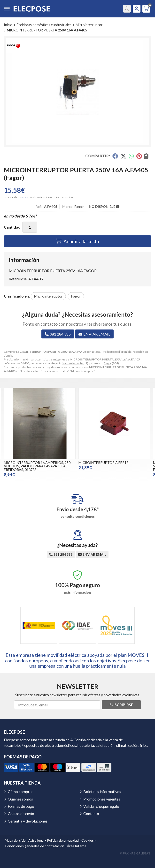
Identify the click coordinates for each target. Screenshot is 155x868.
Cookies (88, 840)
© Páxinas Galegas (135, 853)
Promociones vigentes (102, 799)
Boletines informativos (102, 791)
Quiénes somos (20, 799)
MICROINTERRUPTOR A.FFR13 (103, 463)
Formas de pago (21, 806)
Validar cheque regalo (101, 806)
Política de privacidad (63, 840)
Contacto (91, 813)
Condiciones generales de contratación (35, 846)
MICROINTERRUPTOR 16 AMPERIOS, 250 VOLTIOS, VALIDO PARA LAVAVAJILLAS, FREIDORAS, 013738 (37, 466)
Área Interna (77, 846)
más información (77, 592)
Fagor (108, 363)
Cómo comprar (20, 791)
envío (25, 197)
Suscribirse (121, 705)
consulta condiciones (78, 516)
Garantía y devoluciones (28, 821)
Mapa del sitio (15, 840)
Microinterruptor (73, 363)
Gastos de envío (21, 813)
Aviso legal (36, 840)
